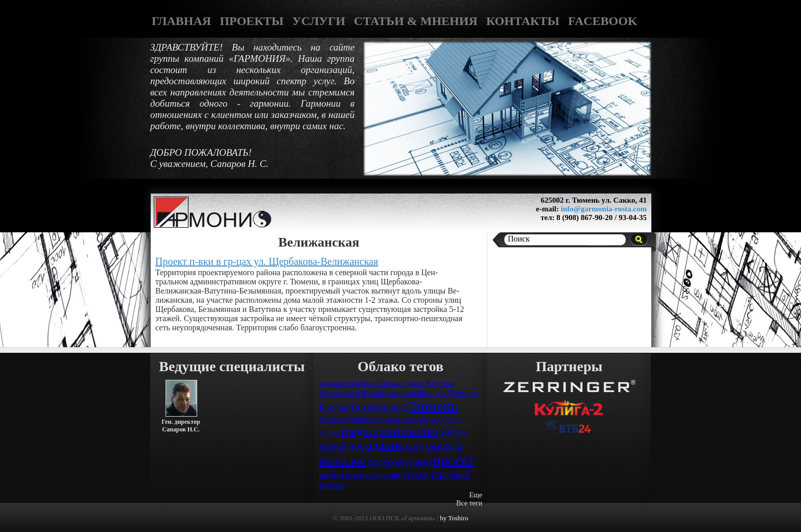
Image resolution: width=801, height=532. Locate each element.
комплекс (444, 446)
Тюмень (433, 406)
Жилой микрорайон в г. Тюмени (419, 393)
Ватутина (440, 384)
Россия (334, 408)
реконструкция (373, 475)
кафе (414, 446)
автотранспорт (407, 420)
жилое (453, 432)
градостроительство (389, 431)
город (329, 432)
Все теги (469, 503)
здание (385, 445)
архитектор (447, 420)
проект (453, 460)
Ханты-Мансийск (351, 419)
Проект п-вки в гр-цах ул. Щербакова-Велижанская (267, 261)
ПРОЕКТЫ (252, 21)
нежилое (342, 461)
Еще (476, 495)
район (331, 474)
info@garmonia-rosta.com (604, 209)
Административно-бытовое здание (371, 384)
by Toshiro (454, 518)
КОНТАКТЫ (523, 21)
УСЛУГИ (319, 21)
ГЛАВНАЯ (181, 21)
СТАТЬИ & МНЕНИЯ (416, 21)
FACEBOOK (603, 21)
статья (415, 474)
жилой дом (342, 446)
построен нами (399, 462)
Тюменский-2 (379, 408)
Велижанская (339, 393)
